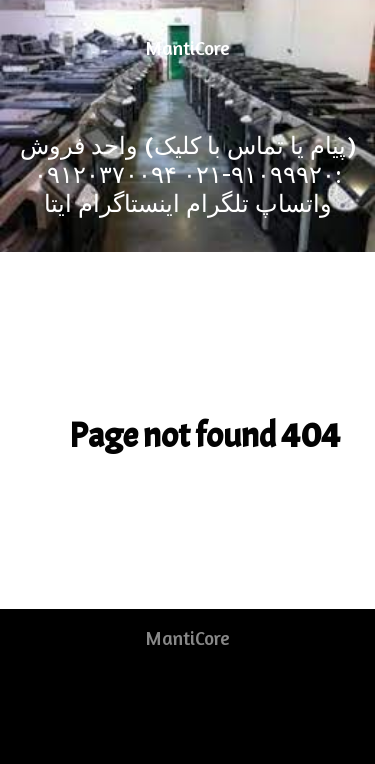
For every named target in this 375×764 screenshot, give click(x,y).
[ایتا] (58, 203)
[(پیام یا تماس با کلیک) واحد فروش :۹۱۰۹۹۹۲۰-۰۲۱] (188, 160)
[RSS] (168, 700)
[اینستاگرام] (126, 203)
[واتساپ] (290, 203)
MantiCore (187, 48)
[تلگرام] (214, 203)
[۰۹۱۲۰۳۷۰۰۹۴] (105, 174)
